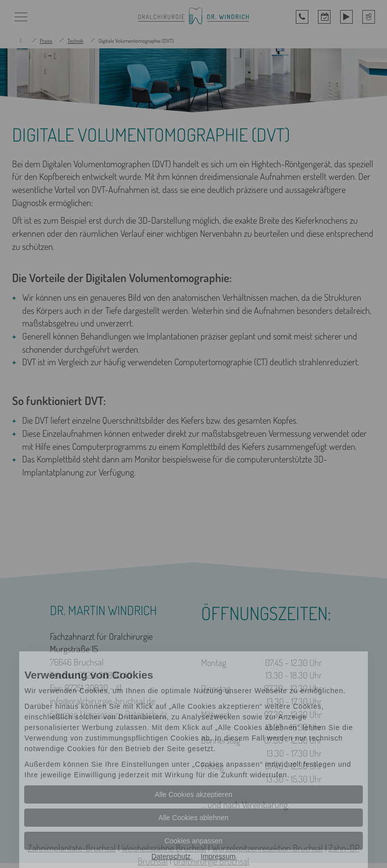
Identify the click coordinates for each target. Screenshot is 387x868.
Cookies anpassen (193, 841)
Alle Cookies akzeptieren (193, 794)
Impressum (218, 856)
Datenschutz (171, 856)
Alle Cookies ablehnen (193, 818)
